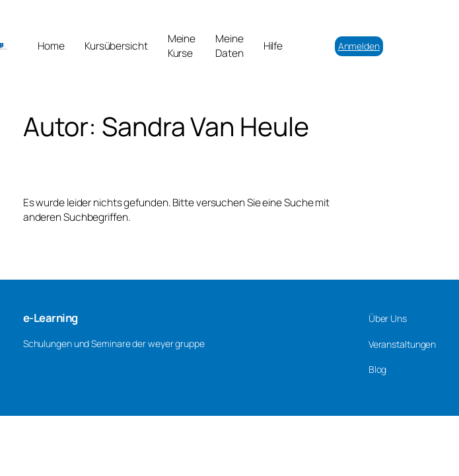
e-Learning (51, 318)
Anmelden (359, 46)
